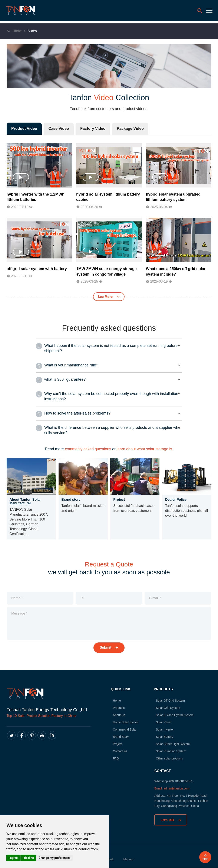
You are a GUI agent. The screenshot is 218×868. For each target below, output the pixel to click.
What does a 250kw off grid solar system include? (176, 272)
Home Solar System (121, 722)
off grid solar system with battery (37, 269)
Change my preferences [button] (54, 858)
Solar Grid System (163, 708)
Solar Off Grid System (165, 701)
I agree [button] (13, 858)
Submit (109, 647)
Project (112, 744)
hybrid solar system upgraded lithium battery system (173, 197)
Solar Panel (158, 722)
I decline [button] (28, 858)
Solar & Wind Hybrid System (170, 715)
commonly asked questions (88, 449)
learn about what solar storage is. (145, 449)
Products (114, 708)
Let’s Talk (171, 820)
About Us (114, 715)
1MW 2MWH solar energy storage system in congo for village (106, 272)
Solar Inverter (160, 730)
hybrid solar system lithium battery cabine (108, 197)
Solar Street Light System (168, 744)
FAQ (111, 759)
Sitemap (128, 859)
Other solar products (164, 759)
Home (15, 31)
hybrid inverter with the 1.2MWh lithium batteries (36, 197)
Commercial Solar (120, 730)
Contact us (115, 751)
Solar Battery (159, 737)
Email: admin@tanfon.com (172, 788)
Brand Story (116, 737)
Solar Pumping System (166, 751)
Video (32, 31)
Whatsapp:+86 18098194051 (174, 781)
